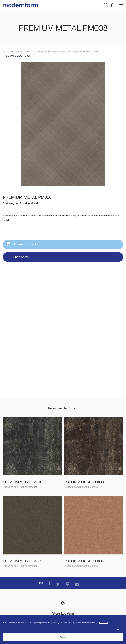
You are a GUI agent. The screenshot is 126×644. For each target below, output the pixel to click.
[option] (63, 125)
